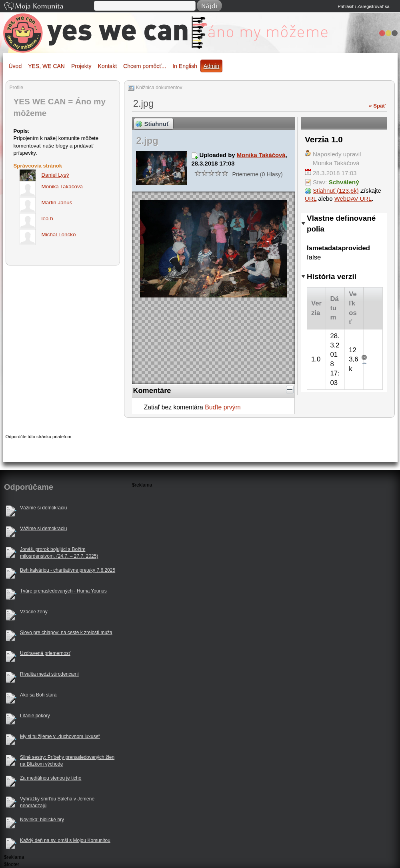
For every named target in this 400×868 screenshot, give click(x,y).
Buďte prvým (223, 407)
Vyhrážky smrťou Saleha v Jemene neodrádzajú (57, 802)
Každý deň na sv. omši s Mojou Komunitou (65, 840)
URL (311, 199)
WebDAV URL (353, 199)
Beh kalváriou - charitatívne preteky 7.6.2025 (68, 570)
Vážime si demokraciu (43, 508)
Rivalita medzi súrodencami (49, 674)
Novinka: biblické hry (42, 820)
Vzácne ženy (34, 612)
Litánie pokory (35, 716)
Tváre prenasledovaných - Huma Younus (63, 591)
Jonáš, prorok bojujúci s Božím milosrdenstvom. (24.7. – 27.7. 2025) (59, 553)
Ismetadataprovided (338, 248)
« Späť (377, 106)
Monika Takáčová (261, 155)
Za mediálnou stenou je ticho (51, 778)
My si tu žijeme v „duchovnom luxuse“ (60, 736)
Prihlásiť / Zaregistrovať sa (363, 6)
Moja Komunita (48, 7)
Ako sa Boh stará (38, 695)
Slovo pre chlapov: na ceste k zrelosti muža (66, 633)
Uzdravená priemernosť (45, 653)
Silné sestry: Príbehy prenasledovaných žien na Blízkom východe (67, 761)
